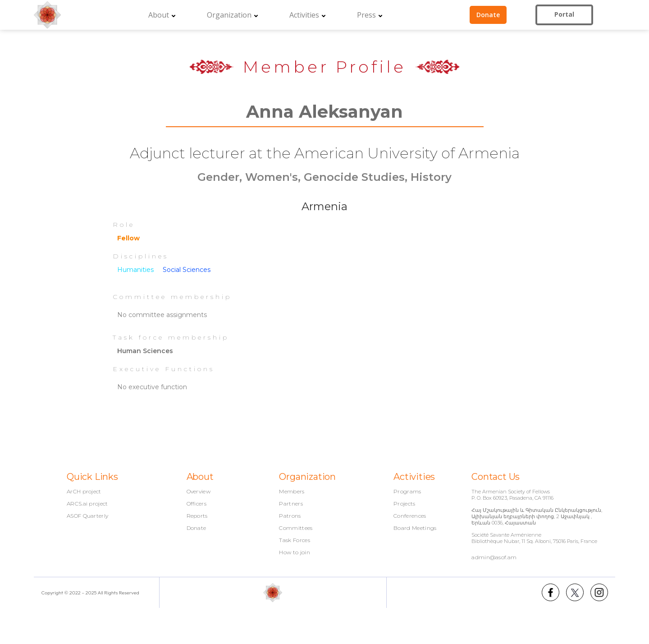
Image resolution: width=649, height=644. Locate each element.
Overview (199, 492)
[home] (47, 15)
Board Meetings (415, 528)
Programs (407, 492)
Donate (197, 528)
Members (292, 492)
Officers (197, 504)
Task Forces (295, 540)
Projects (404, 504)
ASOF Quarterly (87, 516)
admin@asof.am (494, 557)
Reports (197, 516)
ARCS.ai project (87, 504)
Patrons (290, 516)
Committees (296, 528)
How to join (295, 552)
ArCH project (84, 492)
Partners (291, 504)
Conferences (410, 516)
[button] (162, 15)
